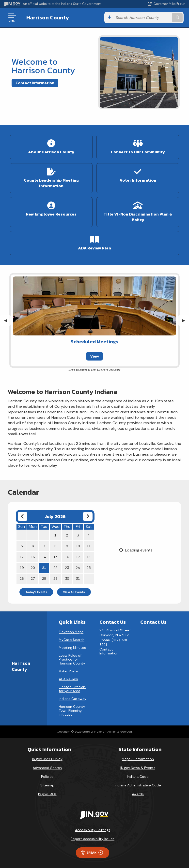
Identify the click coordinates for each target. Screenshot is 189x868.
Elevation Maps (71, 632)
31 (78, 579)
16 (67, 557)
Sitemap (47, 785)
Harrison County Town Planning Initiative (72, 710)
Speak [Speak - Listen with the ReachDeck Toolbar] (92, 853)
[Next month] (88, 516)
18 (89, 557)
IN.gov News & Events (138, 768)
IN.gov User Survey (47, 759)
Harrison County (46, 17)
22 (55, 568)
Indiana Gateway (73, 699)
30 (67, 579)
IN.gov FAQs (47, 794)
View (94, 356)
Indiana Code (138, 777)
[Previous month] (23, 516)
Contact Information (35, 83)
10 (78, 546)
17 (78, 557)
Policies (47, 777)
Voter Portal (69, 671)
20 (33, 568)
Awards (138, 794)
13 (33, 557)
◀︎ (7, 320)
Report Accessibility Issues (93, 839)
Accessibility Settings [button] (93, 830)
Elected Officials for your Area (72, 689)
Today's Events (36, 592)
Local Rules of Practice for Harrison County (72, 659)
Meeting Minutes (72, 648)
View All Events (74, 592)
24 (78, 568)
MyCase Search (72, 640)
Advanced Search (47, 768)
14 (44, 557)
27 (33, 579)
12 (22, 557)
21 (44, 568)
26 (22, 579)
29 (55, 579)
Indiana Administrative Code (138, 785)
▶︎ (186, 320)
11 (89, 546)
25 (89, 568)
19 (22, 568)
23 (67, 568)
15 (55, 557)
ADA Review (68, 679)
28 (44, 579)
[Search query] (159, 18)
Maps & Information (138, 759)
